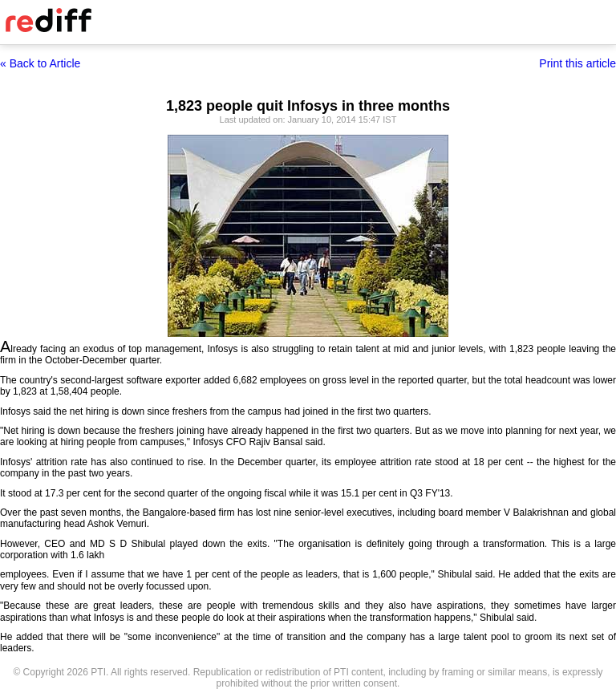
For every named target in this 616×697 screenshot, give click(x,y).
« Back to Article (40, 63)
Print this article (577, 63)
